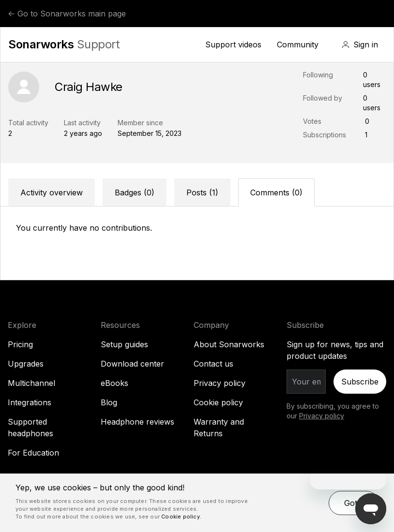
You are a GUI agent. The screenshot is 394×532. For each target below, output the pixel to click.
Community (298, 44)
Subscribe (360, 382)
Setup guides (124, 344)
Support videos (233, 44)
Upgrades (26, 364)
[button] (360, 44)
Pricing (20, 344)
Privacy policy (220, 383)
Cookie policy (218, 402)
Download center (132, 364)
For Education (33, 453)
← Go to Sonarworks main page (67, 14)
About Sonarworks (229, 344)
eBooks (114, 383)
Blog (109, 402)
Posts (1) (202, 192)
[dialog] (197, 503)
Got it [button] (354, 503)
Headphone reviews (137, 422)
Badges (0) (135, 192)
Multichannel (31, 383)
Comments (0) (276, 192)
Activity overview (52, 192)
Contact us (213, 364)
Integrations (30, 402)
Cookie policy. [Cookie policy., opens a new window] (181, 517)
